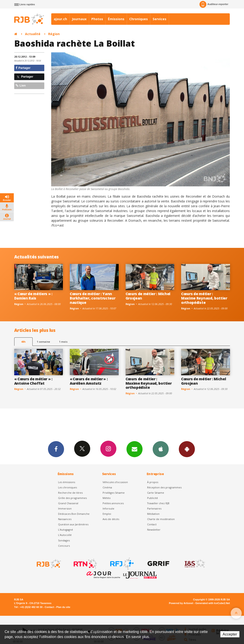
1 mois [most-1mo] (63, 342)
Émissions (116, 19)
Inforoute (108, 508)
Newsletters (135, 449)
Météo (107, 498)
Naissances (65, 519)
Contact (152, 524)
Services (160, 19)
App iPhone (161, 449)
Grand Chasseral (68, 503)
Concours (64, 546)
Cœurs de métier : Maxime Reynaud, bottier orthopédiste (204, 298)
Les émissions (67, 482)
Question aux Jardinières (73, 524)
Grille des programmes (72, 498)
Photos (97, 19)
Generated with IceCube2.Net (213, 603)
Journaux (79, 19)
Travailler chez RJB (158, 503)
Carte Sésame (156, 493)
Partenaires (154, 508)
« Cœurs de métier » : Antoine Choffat (33, 381)
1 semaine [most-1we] (43, 342)
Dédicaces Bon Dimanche (74, 514)
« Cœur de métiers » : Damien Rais (33, 296)
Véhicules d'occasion (115, 482)
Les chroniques (67, 487)
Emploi (107, 514)
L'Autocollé (65, 535)
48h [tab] (23, 342)
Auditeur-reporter (214, 4)
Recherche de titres (70, 493)
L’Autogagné (66, 530)
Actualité (33, 34)
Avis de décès (111, 519)
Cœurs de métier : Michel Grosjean (148, 296)
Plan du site (63, 607)
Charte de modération (161, 519)
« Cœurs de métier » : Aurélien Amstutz (89, 381)
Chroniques (139, 19)
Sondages (64, 540)
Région (54, 34)
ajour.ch (60, 19)
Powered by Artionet (181, 603)
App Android (187, 449)
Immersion (65, 508)
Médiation (153, 514)
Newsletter (154, 530)
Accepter (230, 634)
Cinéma (107, 487)
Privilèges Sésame (114, 493)
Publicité (153, 498)
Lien (21, 85)
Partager (23, 68)
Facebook (56, 449)
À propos (153, 482)
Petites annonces (113, 503)
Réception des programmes (164, 487)
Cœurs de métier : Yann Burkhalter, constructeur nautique (93, 298)
